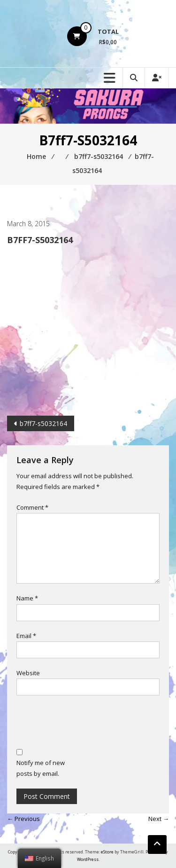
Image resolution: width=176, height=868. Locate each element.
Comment (32, 507)
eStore (107, 852)
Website (28, 673)
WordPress (88, 859)
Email (26, 636)
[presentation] (88, 723)
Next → (159, 819)
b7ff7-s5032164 (43, 423)
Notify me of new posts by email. (41, 768)
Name (27, 598)
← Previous (23, 819)
